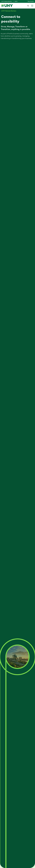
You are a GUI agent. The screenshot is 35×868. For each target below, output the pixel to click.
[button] (32, 6)
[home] (7, 6)
